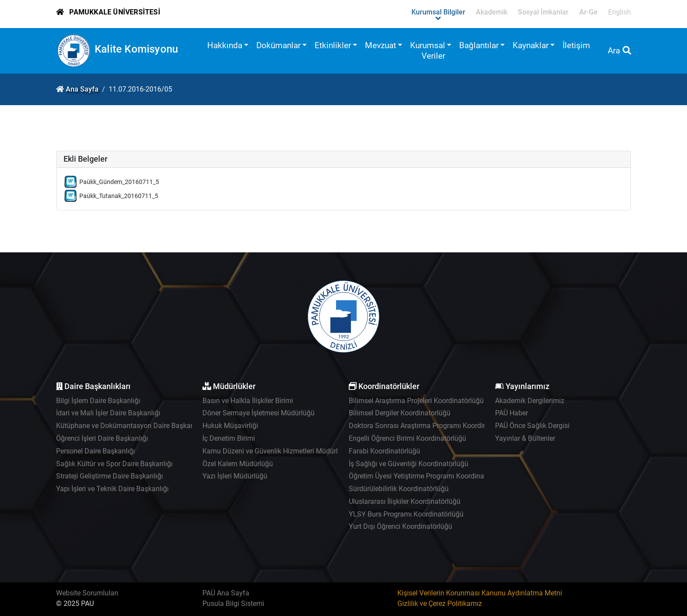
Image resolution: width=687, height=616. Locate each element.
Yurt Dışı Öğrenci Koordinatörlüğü (400, 526)
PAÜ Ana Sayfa (226, 593)
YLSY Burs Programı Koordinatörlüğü (406, 514)
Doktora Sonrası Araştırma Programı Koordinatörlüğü (431, 426)
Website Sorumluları (87, 593)
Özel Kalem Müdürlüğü (238, 464)
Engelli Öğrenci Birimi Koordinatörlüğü (407, 438)
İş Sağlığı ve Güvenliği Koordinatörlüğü (409, 464)
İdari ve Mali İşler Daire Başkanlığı (108, 413)
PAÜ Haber (512, 413)
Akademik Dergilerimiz (530, 401)
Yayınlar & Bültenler (525, 438)
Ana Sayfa (82, 89)
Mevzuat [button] (381, 45)
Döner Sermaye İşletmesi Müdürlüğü (259, 413)
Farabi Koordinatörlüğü (384, 451)
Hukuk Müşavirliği (230, 426)
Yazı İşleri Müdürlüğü (235, 476)
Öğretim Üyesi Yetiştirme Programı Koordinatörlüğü (427, 476)
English (620, 12)
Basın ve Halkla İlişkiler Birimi (248, 401)
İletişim (576, 45)
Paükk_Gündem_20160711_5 (119, 182)
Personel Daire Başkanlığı (96, 451)
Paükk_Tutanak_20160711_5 (119, 196)
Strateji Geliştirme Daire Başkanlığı (110, 476)
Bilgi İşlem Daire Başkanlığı (98, 401)
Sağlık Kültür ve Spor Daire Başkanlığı (114, 464)
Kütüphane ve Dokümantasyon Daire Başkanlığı (130, 426)
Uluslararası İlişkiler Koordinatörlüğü (405, 501)
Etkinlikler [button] (333, 45)
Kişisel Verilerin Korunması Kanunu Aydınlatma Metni (480, 593)
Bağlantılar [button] (479, 45)
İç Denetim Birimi (229, 438)
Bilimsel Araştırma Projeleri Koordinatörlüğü (416, 401)
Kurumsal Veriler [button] (428, 51)
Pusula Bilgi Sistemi (233, 604)
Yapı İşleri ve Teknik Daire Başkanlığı (112, 489)
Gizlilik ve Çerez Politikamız (440, 604)
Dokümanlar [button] (278, 45)
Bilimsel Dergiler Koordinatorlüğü (400, 413)
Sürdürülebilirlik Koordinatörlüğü (399, 489)
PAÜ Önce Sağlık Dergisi (532, 426)
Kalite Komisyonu (136, 49)
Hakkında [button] (225, 45)
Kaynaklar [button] (531, 45)
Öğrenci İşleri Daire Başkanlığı (102, 438)
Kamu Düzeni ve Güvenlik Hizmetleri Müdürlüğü (276, 451)
